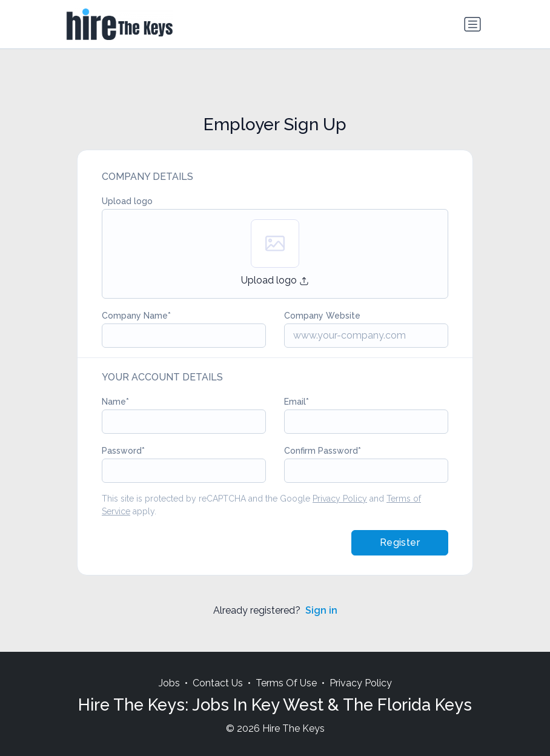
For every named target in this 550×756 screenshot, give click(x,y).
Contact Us (218, 683)
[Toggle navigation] (472, 24)
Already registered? (275, 611)
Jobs (169, 683)
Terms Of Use (286, 683)
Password (122, 451)
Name (114, 402)
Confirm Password (321, 451)
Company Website (322, 316)
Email (295, 402)
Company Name (135, 316)
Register (400, 542)
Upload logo (127, 201)
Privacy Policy (340, 499)
